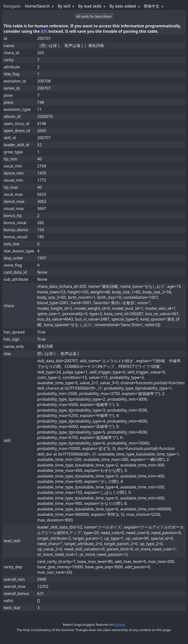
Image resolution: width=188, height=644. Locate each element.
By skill (64, 6)
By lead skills (90, 6)
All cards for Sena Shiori (94, 16)
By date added (123, 6)
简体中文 (152, 6)
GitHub (120, 624)
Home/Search (37, 6)
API (44, 31)
